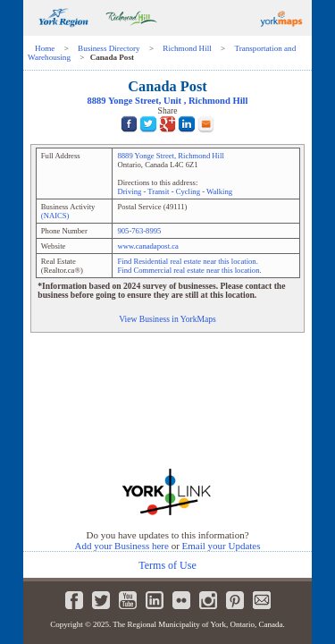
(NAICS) (55, 216)
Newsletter (262, 600)
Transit (158, 191)
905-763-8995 (139, 231)
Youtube (128, 600)
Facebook (74, 600)
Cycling (188, 191)
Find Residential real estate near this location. (187, 261)
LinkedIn (155, 600)
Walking (219, 191)
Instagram (208, 600)
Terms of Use (167, 565)
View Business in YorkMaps (167, 319)
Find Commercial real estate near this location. (189, 270)
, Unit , (168, 101)
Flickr (181, 600)
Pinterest (235, 600)
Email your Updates (222, 546)
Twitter (101, 600)
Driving (129, 191)
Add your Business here (121, 546)
